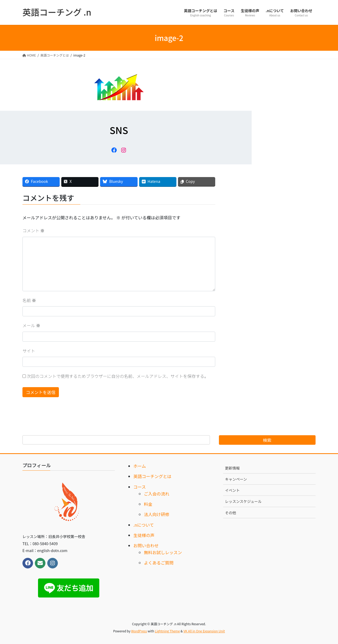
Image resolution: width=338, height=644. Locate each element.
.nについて (144, 525)
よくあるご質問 (159, 563)
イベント (232, 490)
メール (31, 325)
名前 (29, 300)
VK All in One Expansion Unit (204, 631)
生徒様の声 (144, 535)
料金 (148, 504)
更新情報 (232, 468)
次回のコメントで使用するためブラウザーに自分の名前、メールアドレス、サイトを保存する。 (118, 376)
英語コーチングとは (152, 476)
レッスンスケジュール (243, 501)
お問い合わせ (146, 545)
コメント (34, 230)
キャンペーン (236, 479)
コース (140, 487)
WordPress (139, 631)
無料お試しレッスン (163, 552)
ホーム (140, 466)
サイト (29, 351)
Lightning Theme (167, 631)
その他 (231, 513)
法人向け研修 (157, 514)
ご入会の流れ (157, 494)
